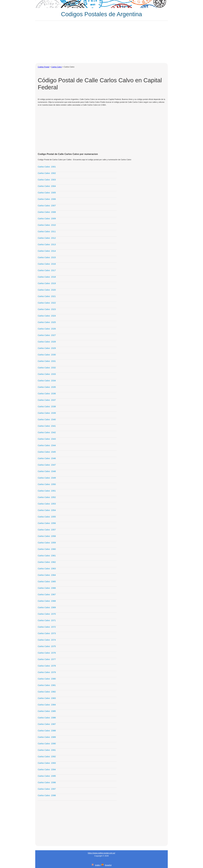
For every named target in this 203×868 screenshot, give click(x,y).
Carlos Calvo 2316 (47, 264)
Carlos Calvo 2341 (47, 426)
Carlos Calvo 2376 (47, 653)
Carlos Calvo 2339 (47, 413)
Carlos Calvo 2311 (47, 231)
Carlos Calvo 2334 (47, 381)
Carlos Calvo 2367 (47, 594)
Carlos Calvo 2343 (47, 439)
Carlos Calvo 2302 (47, 173)
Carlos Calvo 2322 (47, 303)
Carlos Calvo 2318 (47, 277)
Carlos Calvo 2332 (47, 368)
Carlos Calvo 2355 (47, 517)
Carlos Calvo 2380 (47, 679)
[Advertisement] (101, 42)
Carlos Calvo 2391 (47, 750)
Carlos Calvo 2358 (47, 536)
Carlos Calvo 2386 (47, 718)
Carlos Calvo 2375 (47, 646)
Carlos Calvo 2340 (47, 419)
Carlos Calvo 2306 (47, 199)
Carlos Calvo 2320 (47, 290)
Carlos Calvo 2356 (47, 523)
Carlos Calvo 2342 (47, 432)
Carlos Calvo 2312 (47, 238)
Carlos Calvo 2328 (47, 342)
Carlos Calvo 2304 (47, 186)
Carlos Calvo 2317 (47, 270)
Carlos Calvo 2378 (47, 666)
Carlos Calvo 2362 (47, 562)
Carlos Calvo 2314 (47, 251)
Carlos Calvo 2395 (47, 776)
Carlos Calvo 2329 (47, 348)
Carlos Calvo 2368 (47, 601)
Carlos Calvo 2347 (47, 465)
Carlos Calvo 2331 (47, 361)
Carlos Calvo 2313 (47, 244)
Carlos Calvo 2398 (47, 795)
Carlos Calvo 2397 (47, 789)
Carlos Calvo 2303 (47, 180)
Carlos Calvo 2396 (47, 782)
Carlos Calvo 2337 (47, 400)
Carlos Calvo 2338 (47, 406)
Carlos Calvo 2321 (47, 296)
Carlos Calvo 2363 (47, 568)
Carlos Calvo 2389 (47, 737)
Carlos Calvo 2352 (47, 497)
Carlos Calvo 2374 (47, 640)
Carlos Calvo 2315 (47, 257)
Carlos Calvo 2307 (47, 206)
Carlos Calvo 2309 (47, 218)
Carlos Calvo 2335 (47, 387)
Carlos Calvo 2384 (47, 705)
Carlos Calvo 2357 (47, 530)
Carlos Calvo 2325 (47, 322)
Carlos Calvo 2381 (47, 685)
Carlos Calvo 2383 (47, 698)
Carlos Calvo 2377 (47, 659)
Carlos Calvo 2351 (47, 491)
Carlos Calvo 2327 (47, 335)
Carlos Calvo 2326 (47, 329)
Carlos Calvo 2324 (47, 316)
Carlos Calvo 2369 (47, 607)
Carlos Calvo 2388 (47, 731)
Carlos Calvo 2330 (47, 355)
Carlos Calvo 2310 (47, 225)
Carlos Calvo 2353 (47, 504)
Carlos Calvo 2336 (47, 393)
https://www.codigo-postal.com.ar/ (101, 853)
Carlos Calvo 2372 (47, 627)
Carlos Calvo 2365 (47, 581)
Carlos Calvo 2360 (47, 549)
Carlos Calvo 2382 (47, 692)
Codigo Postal (43, 67)
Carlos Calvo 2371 (47, 620)
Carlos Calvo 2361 (47, 556)
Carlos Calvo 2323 (47, 309)
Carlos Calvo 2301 (47, 167)
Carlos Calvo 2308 (47, 212)
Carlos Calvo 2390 (47, 744)
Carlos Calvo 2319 (47, 283)
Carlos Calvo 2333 (47, 374)
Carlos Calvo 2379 (47, 672)
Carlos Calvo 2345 (47, 452)
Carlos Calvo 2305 (47, 193)
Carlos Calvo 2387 (47, 724)
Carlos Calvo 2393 (47, 763)
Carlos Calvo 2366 (47, 588)
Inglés (97, 865)
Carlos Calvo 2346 (47, 458)
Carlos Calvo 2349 (47, 478)
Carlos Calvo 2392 (47, 756)
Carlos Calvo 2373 (47, 633)
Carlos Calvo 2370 (47, 614)
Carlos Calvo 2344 (47, 445)
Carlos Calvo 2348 (47, 471)
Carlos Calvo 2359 (47, 543)
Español (108, 865)
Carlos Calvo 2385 (47, 711)
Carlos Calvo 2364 (47, 575)
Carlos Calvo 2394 (47, 769)
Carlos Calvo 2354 (47, 510)
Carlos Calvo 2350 (47, 484)
